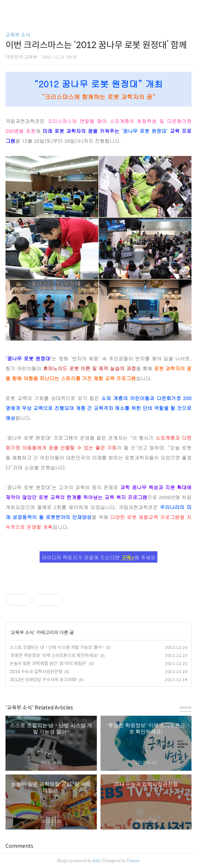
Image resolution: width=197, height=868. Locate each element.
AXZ (96, 861)
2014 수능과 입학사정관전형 (36, 671)
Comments (19, 846)
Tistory (133, 861)
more (186, 707)
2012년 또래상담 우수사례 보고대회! (43, 680)
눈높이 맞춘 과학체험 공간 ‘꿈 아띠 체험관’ (48, 663)
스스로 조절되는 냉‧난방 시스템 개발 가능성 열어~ (57, 647)
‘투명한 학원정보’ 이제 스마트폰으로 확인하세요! (54, 655)
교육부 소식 (18, 35)
